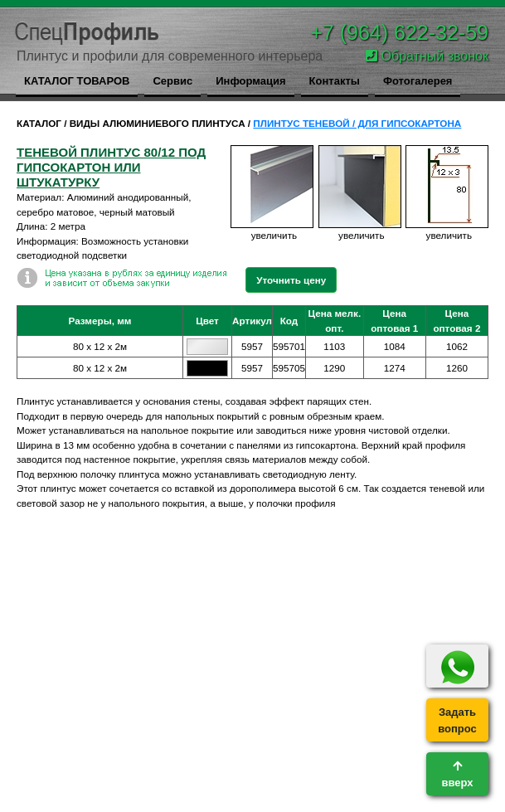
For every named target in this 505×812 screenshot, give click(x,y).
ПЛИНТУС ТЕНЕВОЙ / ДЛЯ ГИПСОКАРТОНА (357, 123)
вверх (457, 775)
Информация (250, 81)
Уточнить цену (291, 280)
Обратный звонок (427, 56)
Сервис (172, 81)
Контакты (335, 81)
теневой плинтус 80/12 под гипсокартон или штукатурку (111, 167)
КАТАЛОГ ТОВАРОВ (77, 81)
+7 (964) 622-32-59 (399, 32)
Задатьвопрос (457, 720)
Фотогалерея (418, 81)
